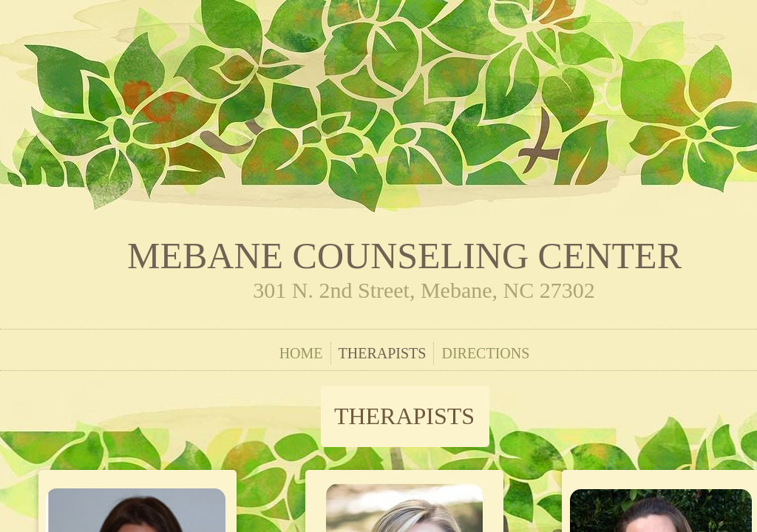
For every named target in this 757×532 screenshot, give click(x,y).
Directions (485, 353)
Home (301, 353)
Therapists (383, 353)
